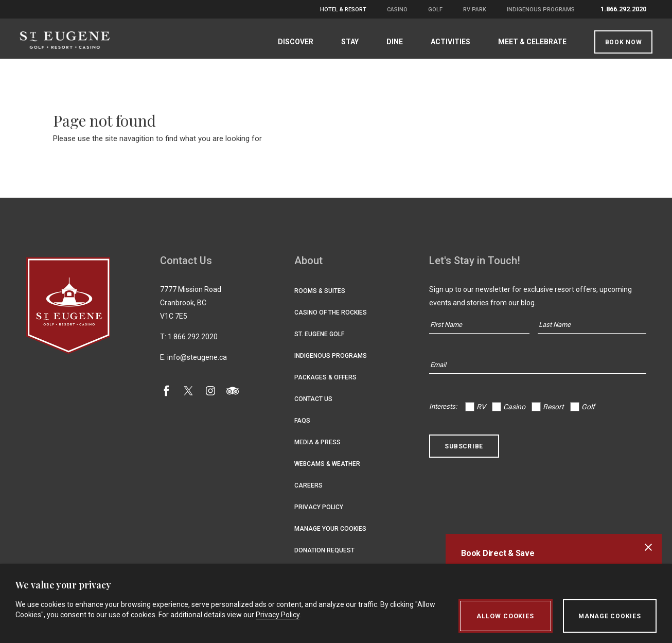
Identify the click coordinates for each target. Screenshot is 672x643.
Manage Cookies (610, 616)
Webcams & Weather (327, 470)
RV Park (475, 10)
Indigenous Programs (541, 10)
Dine (388, 42)
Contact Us (313, 405)
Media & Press (317, 448)
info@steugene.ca (197, 363)
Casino (397, 10)
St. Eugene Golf (319, 340)
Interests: (443, 413)
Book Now (617, 42)
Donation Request (324, 557)
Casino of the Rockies (331, 319)
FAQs (302, 427)
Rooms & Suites (320, 297)
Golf (435, 10)
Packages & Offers (325, 384)
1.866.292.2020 (623, 9)
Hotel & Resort (343, 10)
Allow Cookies (504, 616)
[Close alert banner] (648, 547)
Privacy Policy (319, 513)
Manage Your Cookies (330, 535)
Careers (308, 492)
